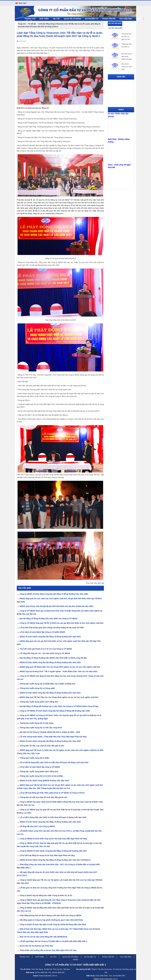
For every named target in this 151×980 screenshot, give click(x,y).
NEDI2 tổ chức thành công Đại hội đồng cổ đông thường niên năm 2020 (50, 741)
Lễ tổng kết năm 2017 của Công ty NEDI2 (37, 826)
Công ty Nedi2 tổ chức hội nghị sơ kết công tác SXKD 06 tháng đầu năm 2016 (53, 924)
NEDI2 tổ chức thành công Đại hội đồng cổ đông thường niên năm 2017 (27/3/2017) (55, 859)
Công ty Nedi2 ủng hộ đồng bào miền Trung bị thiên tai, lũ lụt (46, 895)
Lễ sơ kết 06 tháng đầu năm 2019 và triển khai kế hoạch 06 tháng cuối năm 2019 (54, 762)
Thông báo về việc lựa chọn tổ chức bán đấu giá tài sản (43, 797)
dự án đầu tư (90, 956)
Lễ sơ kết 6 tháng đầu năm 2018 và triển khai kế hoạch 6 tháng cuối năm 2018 (53, 817)
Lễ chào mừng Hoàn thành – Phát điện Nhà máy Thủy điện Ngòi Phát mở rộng (53, 736)
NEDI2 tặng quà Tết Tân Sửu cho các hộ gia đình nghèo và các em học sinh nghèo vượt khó (59, 697)
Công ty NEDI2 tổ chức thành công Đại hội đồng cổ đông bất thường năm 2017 (53, 850)
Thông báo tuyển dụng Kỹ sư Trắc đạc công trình (41, 727)
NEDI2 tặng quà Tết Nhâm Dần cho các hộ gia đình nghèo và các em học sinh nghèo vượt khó (60, 666)
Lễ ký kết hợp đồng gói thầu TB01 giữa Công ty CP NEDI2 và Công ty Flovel (52, 792)
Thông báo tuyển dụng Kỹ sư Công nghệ (37, 688)
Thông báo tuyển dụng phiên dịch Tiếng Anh (39, 701)
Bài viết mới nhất (115, 23)
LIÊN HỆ (28, 21)
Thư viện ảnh (126, 18)
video (76, 959)
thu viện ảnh (126, 956)
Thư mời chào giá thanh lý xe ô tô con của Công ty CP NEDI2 (46, 648)
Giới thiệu (44, 18)
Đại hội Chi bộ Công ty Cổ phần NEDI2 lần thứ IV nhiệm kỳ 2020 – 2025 (50, 732)
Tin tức (56, 18)
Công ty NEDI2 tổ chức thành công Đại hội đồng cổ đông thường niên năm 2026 (54, 593)
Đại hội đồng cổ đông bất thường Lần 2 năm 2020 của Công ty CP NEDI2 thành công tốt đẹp (59, 706)
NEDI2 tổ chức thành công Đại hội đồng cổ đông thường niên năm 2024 (50, 636)
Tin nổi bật (32, 23)
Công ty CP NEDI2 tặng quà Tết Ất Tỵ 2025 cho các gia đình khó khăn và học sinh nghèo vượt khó (62, 623)
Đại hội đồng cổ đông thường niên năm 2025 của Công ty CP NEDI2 (49, 618)
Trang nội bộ (109, 18)
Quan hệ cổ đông (73, 18)
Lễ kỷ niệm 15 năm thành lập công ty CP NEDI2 (40, 766)
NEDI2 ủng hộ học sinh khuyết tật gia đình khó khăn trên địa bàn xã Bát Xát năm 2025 (56, 606)
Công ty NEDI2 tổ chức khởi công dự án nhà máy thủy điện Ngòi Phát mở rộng (53, 838)
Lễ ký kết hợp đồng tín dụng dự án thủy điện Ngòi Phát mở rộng (47, 855)
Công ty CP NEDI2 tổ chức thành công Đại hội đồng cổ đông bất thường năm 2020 (55, 710)
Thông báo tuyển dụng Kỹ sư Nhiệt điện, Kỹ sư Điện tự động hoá (47, 683)
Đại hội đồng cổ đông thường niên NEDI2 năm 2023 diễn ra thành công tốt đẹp (53, 657)
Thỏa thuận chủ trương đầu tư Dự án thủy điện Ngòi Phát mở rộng (48, 950)
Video (139, 18)
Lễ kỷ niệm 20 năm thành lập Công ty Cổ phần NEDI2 (42, 632)
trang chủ (25, 956)
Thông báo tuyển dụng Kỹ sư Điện (34, 757)
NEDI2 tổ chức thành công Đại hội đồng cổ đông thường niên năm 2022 (50, 662)
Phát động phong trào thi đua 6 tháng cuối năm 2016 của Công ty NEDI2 (51, 915)
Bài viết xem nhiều (115, 28)
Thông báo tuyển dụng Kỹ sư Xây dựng (37, 723)
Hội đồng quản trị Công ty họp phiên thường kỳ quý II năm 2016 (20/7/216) (51, 919)
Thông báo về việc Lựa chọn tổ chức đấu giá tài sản (42, 745)
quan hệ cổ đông (70, 956)
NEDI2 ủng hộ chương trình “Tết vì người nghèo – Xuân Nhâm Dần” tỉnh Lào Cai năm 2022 (58, 671)
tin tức (53, 956)
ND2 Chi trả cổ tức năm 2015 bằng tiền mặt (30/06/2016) (43, 936)
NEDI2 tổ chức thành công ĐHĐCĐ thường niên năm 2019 (44, 780)
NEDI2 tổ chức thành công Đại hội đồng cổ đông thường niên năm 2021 (50, 692)
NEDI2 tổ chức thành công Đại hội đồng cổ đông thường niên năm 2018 (50, 821)
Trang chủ (30, 18)
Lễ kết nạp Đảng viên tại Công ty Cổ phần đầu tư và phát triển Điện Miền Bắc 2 (53, 941)
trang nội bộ (108, 956)
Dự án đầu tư (92, 18)
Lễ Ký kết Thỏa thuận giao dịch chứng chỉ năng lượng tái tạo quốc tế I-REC (52, 627)
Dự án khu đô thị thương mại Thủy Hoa (36, 945)
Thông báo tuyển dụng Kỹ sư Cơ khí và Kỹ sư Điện (41, 776)
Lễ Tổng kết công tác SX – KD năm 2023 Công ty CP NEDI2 (45, 653)
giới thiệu (40, 956)
